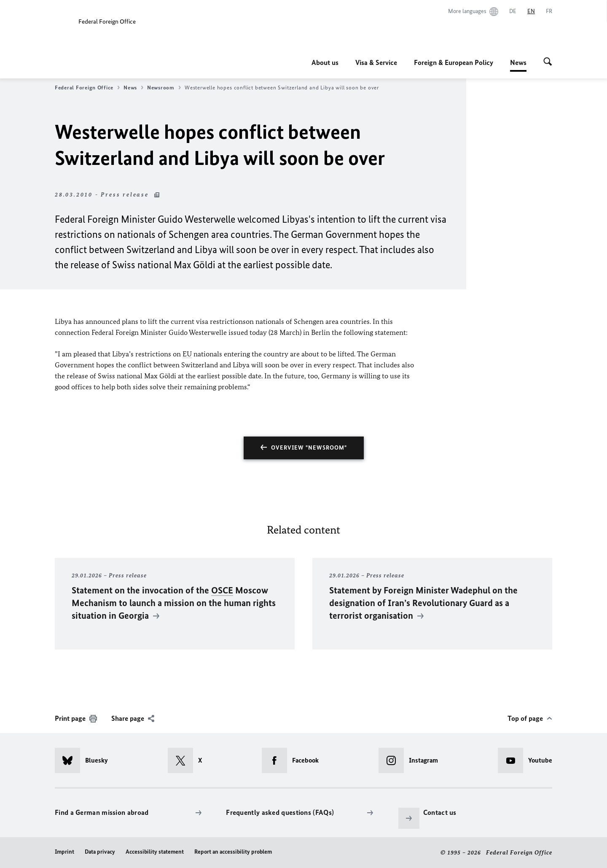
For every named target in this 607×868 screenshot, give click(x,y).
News (518, 62)
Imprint (64, 852)
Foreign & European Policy (454, 62)
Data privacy (100, 852)
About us (325, 62)
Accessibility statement (155, 852)
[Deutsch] (513, 11)
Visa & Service (376, 62)
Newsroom (164, 88)
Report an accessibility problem (233, 852)
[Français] (549, 11)
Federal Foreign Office (87, 88)
